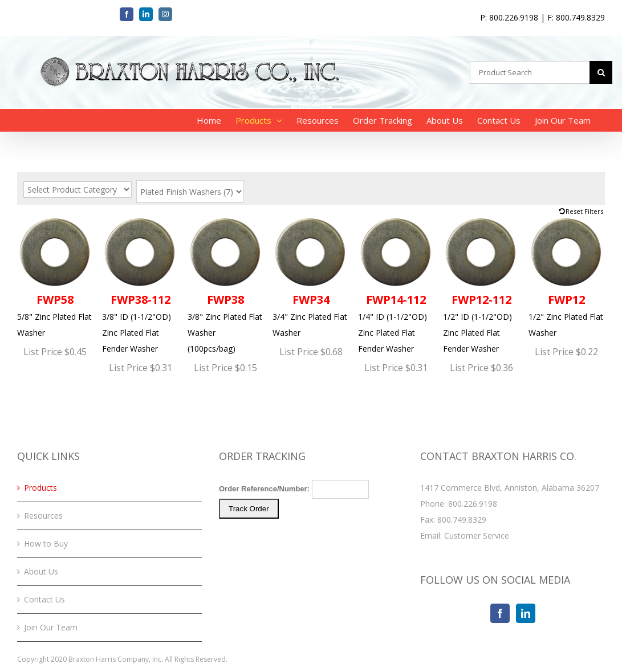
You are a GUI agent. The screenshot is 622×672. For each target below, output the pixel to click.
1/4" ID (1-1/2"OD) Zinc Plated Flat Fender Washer (396, 284)
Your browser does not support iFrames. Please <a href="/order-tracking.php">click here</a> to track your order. (311, 523)
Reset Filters (584, 211)
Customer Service (477, 535)
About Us (41, 571)
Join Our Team (51, 627)
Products (40, 488)
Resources (43, 516)
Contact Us (44, 599)
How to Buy (46, 543)
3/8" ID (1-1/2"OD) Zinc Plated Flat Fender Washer (140, 284)
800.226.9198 (473, 504)
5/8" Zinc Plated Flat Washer (55, 276)
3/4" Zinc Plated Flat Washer (311, 276)
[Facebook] (500, 613)
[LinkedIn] (526, 613)
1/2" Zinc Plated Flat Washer (567, 276)
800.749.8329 (462, 520)
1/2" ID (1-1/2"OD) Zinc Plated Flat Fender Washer (481, 284)
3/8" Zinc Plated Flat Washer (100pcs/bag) (226, 284)
